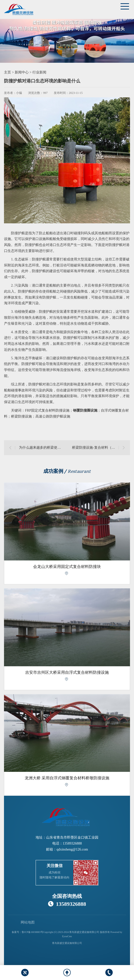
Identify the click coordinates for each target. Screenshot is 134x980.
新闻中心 (22, 72)
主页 (7, 72)
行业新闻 (39, 72)
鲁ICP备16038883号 (32, 932)
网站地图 (28, 922)
